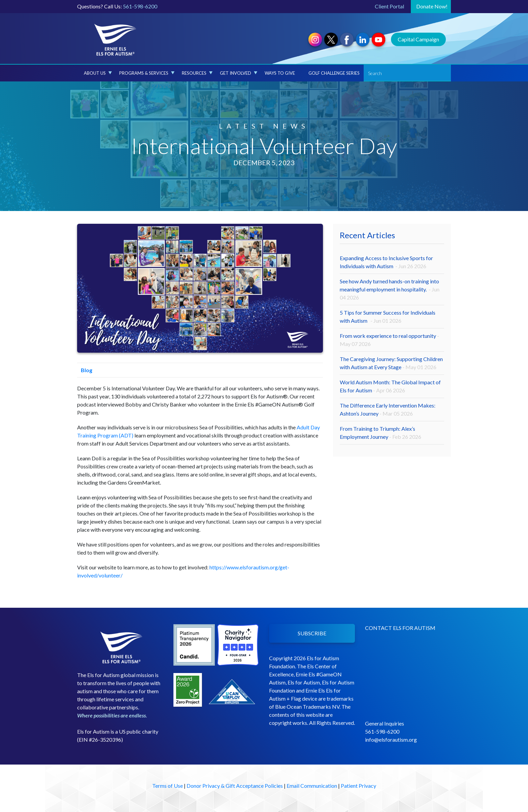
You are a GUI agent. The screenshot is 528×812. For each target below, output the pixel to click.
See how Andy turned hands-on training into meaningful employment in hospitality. (390, 289)
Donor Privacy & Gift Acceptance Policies (235, 786)
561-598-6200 (140, 6)
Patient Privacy (358, 786)
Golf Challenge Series (334, 73)
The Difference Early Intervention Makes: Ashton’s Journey (388, 409)
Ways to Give (280, 73)
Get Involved (239, 73)
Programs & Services (147, 73)
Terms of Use (168, 786)
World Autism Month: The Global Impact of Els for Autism (390, 386)
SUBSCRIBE (312, 633)
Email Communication (312, 786)
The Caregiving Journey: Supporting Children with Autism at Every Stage (391, 363)
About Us (98, 73)
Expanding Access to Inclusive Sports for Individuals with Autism (386, 262)
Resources (197, 73)
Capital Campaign (418, 39)
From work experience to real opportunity (389, 340)
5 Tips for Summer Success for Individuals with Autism (388, 316)
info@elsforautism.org (391, 739)
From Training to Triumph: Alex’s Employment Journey (381, 433)
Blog (85, 370)
